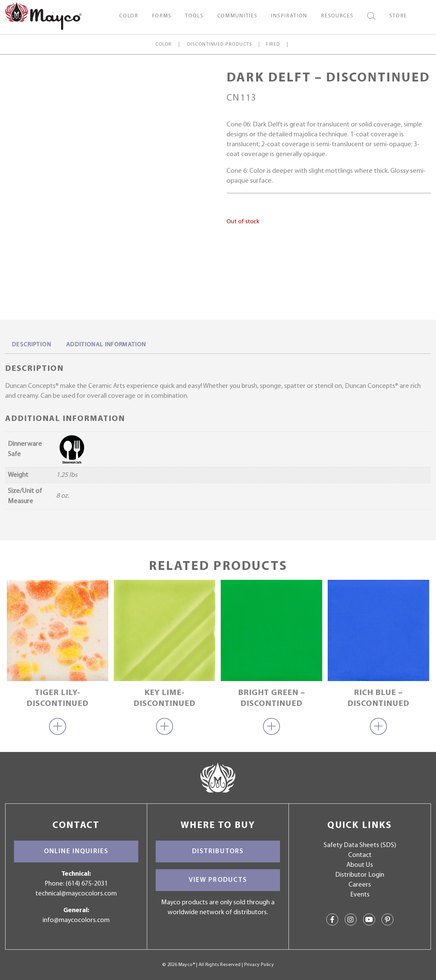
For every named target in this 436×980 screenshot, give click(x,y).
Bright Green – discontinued (272, 698)
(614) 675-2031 (87, 884)
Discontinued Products (220, 44)
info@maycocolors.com (76, 920)
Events (360, 895)
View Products (218, 880)
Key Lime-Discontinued (165, 698)
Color (163, 44)
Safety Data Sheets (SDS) (360, 845)
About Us (360, 865)
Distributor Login (360, 875)
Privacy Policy (259, 965)
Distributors (218, 851)
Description (32, 345)
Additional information (106, 345)
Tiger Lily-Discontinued (58, 698)
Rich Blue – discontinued (378, 698)
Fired (273, 44)
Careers (360, 885)
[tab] (32, 345)
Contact (360, 855)
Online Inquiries (76, 851)
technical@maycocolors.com (76, 894)
